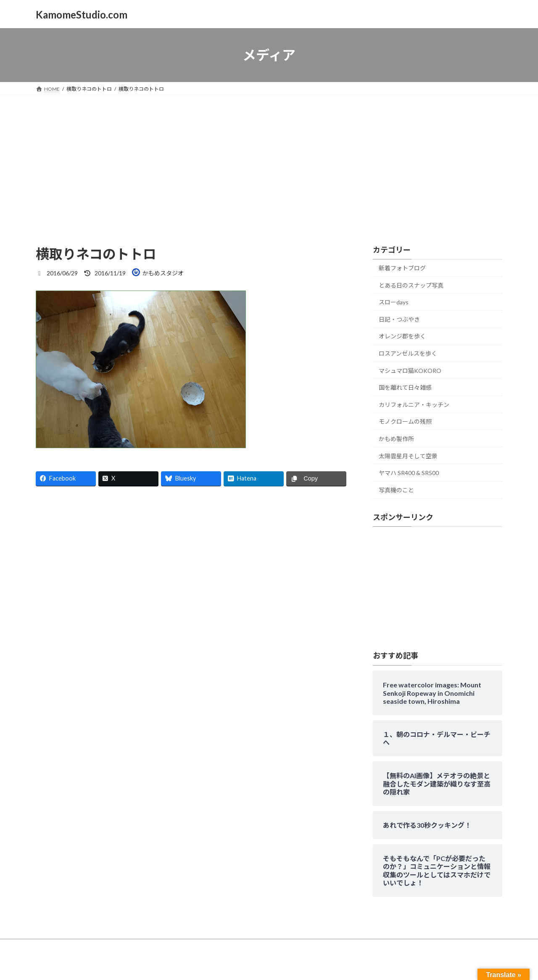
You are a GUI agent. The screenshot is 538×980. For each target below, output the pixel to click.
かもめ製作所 (396, 439)
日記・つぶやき (399, 319)
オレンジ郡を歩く (402, 337)
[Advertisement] (269, 158)
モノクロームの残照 (405, 422)
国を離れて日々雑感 (405, 387)
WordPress (224, 965)
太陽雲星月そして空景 (408, 456)
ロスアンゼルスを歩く (408, 353)
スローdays (394, 302)
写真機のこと (396, 490)
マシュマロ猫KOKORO (410, 371)
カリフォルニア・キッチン (414, 405)
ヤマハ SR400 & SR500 (409, 473)
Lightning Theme (267, 965)
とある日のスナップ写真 (411, 285)
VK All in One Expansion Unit (323, 965)
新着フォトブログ (402, 268)
